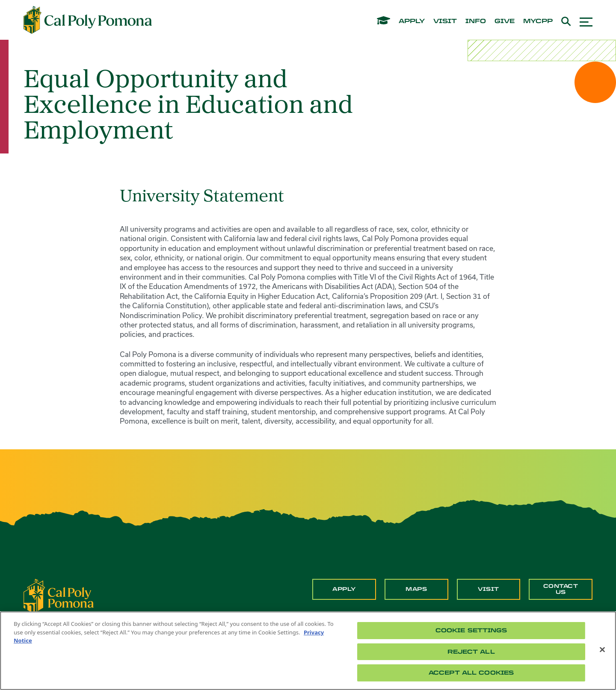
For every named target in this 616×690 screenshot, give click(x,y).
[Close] (602, 650)
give (505, 21)
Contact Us (561, 589)
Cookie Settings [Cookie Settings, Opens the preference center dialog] (471, 630)
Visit (489, 589)
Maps (416, 589)
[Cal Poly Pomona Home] (88, 20)
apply (412, 21)
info (476, 21)
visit (445, 21)
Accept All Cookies (471, 673)
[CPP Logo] (59, 596)
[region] (308, 651)
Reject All (471, 652)
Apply (344, 589)
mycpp (538, 21)
